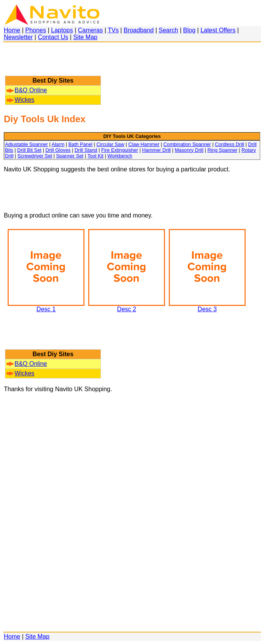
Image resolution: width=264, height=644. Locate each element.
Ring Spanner (223, 150)
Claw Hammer (144, 144)
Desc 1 (46, 306)
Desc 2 (127, 306)
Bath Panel (80, 144)
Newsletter (18, 37)
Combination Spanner (187, 144)
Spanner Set (70, 156)
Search (169, 30)
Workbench (120, 156)
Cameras (90, 30)
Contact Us (53, 37)
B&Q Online (27, 90)
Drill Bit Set (29, 150)
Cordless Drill (229, 144)
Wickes (21, 100)
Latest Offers (218, 30)
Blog (189, 30)
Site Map (85, 37)
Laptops (62, 30)
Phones (36, 30)
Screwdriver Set (35, 156)
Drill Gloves (58, 150)
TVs (113, 30)
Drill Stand (86, 150)
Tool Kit (96, 156)
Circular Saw (110, 144)
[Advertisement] (53, 63)
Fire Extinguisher (120, 150)
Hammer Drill (156, 150)
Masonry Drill (189, 150)
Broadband (139, 30)
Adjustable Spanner (26, 144)
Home (12, 30)
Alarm (58, 144)
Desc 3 (207, 306)
